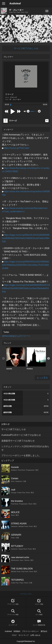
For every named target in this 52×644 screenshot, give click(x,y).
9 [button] (43, 372)
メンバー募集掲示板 (39, 623)
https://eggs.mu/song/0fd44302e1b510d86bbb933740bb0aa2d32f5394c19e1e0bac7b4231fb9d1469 (26, 265)
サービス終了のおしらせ (26, 48)
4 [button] (22, 372)
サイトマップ (24, 635)
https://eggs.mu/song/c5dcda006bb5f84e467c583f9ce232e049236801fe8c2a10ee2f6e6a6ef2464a (26, 288)
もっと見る (42, 378)
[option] (16, 358)
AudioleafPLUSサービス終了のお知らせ (21, 435)
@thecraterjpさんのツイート (16, 336)
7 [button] (34, 372)
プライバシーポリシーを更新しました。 (21, 455)
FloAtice (36, 358)
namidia (16, 358)
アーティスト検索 (13, 612)
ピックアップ (13, 623)
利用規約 (17, 631)
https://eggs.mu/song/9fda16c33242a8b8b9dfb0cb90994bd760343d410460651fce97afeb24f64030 (26, 238)
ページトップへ (26, 594)
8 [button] (39, 372)
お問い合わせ (35, 635)
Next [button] (49, 359)
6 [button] (30, 372)
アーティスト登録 (13, 602)
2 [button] (14, 372)
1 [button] (9, 372)
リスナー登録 (39, 602)
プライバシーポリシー (30, 631)
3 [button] (18, 372)
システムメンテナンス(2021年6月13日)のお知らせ (25, 448)
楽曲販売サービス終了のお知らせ (18, 441)
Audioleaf (15, 3)
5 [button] (26, 372)
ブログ (14, 635)
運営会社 (44, 631)
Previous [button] (3, 359)
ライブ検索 (39, 612)
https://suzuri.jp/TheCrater (17, 148)
